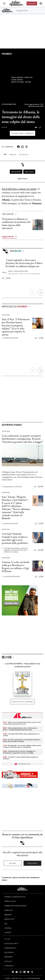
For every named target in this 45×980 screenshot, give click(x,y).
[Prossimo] (40, 293)
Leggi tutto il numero (22, 702)
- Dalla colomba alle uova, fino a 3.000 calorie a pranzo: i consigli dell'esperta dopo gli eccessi (20, 729)
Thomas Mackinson (11, 577)
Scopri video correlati (22, 133)
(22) (41, 550)
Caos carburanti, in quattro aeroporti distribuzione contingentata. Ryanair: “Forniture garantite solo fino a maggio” (22, 439)
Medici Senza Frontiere (18, 271)
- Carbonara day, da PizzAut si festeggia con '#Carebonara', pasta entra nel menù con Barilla (19, 752)
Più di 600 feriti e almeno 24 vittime (19, 189)
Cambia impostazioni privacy (16, 906)
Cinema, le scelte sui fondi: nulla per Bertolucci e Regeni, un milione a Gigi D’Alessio (16, 567)
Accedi (13, 863)
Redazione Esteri (10, 338)
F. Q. (4, 127)
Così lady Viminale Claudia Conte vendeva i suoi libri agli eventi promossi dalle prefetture (15, 538)
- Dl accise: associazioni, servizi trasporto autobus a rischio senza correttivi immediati (22, 741)
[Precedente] (33, 293)
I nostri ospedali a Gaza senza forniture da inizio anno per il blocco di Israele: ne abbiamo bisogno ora (24, 263)
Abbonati (32, 3)
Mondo (7, 54)
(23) (41, 487)
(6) (41, 338)
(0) (41, 127)
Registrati (32, 863)
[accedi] (41, 3)
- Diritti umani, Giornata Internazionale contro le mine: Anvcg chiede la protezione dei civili (22, 723)
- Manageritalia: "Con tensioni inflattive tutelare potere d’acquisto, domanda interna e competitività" (22, 746)
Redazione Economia (12, 487)
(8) (8, 278)
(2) (41, 577)
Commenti (7, 147)
